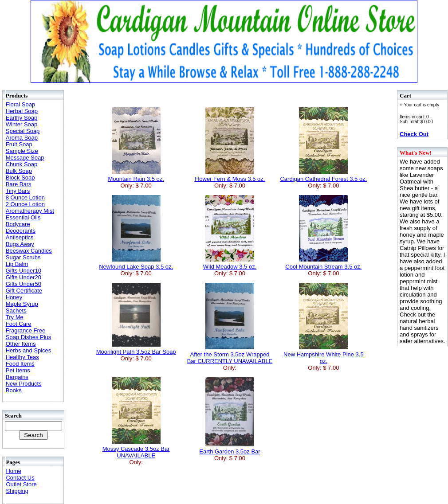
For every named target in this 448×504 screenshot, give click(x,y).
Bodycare (18, 224)
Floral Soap (20, 104)
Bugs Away (20, 244)
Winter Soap (22, 124)
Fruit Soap (19, 144)
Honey (14, 297)
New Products (24, 384)
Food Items (20, 364)
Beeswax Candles (29, 251)
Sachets (16, 311)
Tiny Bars (18, 191)
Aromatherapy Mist (30, 211)
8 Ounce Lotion (25, 197)
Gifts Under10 (24, 271)
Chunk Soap (22, 164)
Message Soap (25, 158)
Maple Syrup (22, 304)
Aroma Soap (22, 138)
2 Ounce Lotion (25, 204)
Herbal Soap (22, 111)
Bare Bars (19, 184)
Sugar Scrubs (23, 257)
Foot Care (19, 324)
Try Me (15, 317)
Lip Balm (17, 264)
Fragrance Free (26, 330)
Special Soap (23, 131)
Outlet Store (21, 484)
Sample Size (22, 151)
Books (14, 390)
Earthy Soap (22, 118)
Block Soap (20, 178)
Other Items (21, 344)
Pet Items (18, 370)
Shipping (17, 491)
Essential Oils (23, 217)
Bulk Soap (19, 171)
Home (14, 471)
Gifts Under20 (24, 277)
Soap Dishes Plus (29, 337)
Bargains (17, 377)
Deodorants (21, 231)
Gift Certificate (24, 291)
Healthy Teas (22, 357)
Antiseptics (20, 237)
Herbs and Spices (29, 350)
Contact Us (20, 478)
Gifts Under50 (24, 284)
